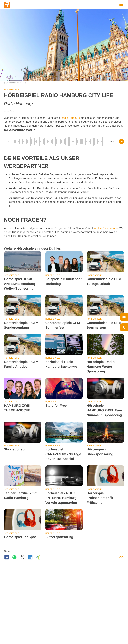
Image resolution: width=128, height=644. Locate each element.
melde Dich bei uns (106, 228)
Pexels (23, 83)
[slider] (60, 141)
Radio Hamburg (70, 118)
